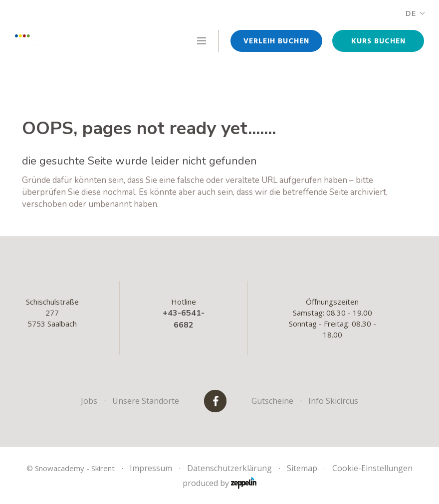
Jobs (89, 401)
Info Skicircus (333, 401)
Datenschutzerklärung (229, 468)
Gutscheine (272, 401)
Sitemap (302, 468)
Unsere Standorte (146, 401)
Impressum (151, 468)
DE (415, 14)
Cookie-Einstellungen (372, 468)
